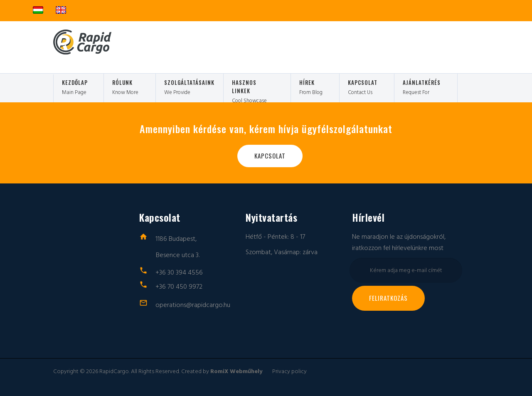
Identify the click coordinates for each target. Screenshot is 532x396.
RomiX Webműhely (236, 371)
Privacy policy (289, 371)
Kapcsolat (270, 156)
